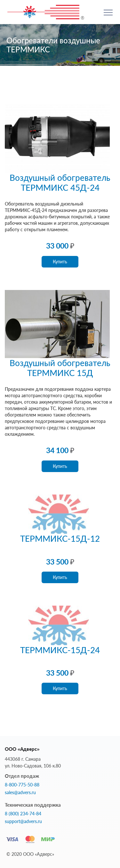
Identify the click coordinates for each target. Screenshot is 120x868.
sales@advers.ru (20, 793)
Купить (60, 262)
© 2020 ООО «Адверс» (30, 854)
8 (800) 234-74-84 (23, 814)
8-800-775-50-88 (22, 785)
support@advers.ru (23, 821)
